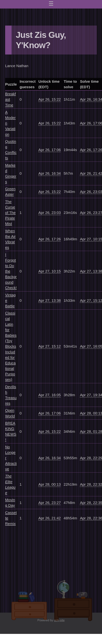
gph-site (59, 620)
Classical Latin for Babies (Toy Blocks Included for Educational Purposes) (11, 346)
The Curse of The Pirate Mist (10, 213)
